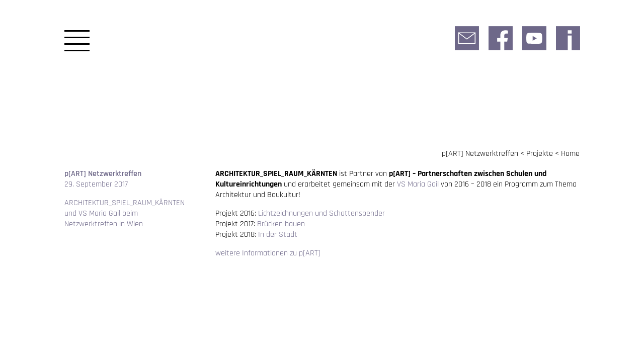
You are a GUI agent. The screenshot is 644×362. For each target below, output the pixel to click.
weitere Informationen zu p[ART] (268, 253)
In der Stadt (278, 235)
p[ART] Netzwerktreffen (480, 154)
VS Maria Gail (418, 184)
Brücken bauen (281, 224)
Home (570, 154)
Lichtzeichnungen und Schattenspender (321, 213)
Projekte (540, 154)
